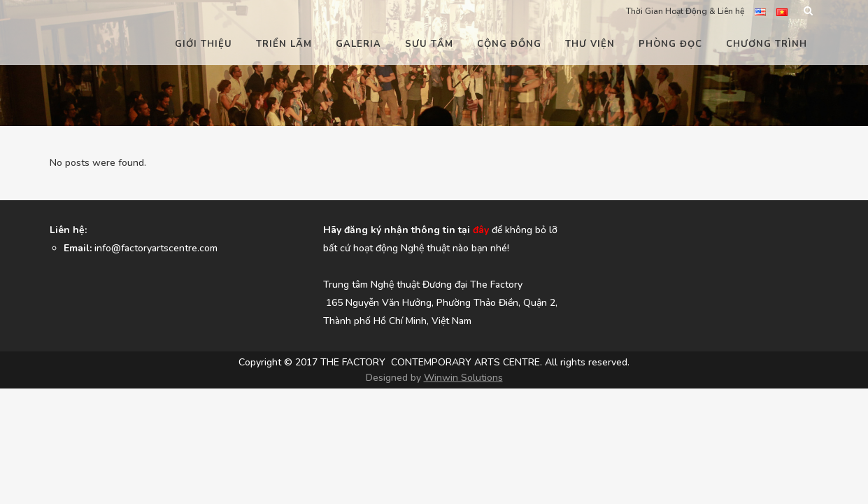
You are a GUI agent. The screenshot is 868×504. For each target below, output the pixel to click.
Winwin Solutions (463, 448)
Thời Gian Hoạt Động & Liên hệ (685, 11)
